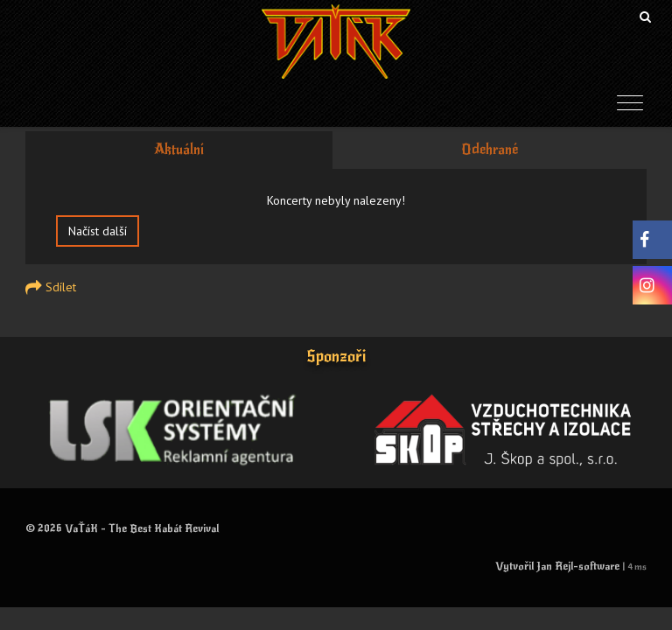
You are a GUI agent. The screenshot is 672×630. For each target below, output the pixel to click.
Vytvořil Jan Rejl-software (557, 566)
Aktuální (179, 150)
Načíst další (98, 231)
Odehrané (490, 150)
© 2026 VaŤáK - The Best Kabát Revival (122, 528)
